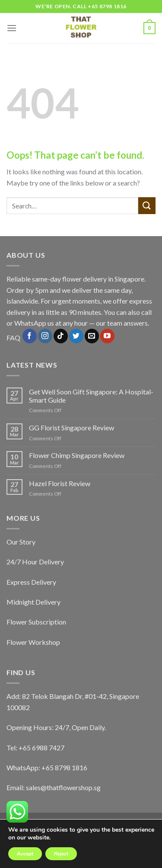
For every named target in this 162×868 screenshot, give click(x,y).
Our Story (21, 542)
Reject (61, 854)
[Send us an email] (92, 336)
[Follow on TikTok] (61, 336)
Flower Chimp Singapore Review (77, 455)
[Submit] (147, 206)
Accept (25, 854)
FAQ (13, 338)
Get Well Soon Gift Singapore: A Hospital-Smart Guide (91, 396)
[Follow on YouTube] (107, 336)
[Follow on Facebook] (30, 336)
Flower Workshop (33, 642)
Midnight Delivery (33, 602)
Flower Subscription (36, 622)
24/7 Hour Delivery (35, 562)
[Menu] (12, 28)
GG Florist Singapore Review (71, 428)
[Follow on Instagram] (45, 336)
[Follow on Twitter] (76, 336)
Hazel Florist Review (60, 483)
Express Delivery (31, 582)
